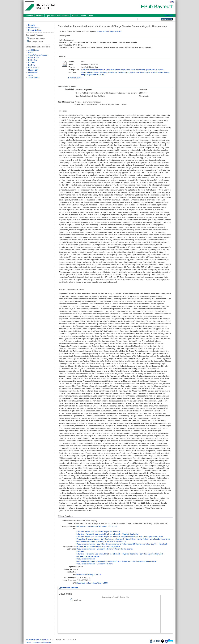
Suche (84, 16)
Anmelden (169, 16)
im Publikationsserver (36, 39)
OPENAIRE (33, 72)
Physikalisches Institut (130, 534)
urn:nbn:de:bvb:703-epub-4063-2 (109, 31)
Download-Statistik (69, 588)
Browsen (40, 16)
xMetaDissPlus (34, 77)
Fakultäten (80, 532)
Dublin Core (33, 60)
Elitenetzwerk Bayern (105, 549)
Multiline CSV (33, 70)
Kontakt (29, 642)
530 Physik (113, 526)
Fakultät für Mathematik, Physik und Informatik (103, 532)
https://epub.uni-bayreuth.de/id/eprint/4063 (92, 583)
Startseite (29, 16)
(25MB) (75, 78)
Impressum (37, 642)
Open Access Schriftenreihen (57, 16)
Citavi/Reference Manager (38, 55)
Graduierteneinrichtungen (86, 541)
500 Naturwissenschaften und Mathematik (92, 526)
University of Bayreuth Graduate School (112, 541)
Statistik (75, 16)
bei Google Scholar (35, 42)
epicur (31, 75)
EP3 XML (32, 63)
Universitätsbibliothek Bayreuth (37, 640)
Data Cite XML (34, 58)
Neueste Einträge (35, 30)
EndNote (32, 65)
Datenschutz (47, 642)
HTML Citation (34, 68)
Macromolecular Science (124, 549)
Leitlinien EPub (34, 28)
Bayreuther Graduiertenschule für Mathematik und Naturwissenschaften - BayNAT (127, 544)
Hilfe (91, 16)
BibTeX (31, 53)
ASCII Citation (34, 50)
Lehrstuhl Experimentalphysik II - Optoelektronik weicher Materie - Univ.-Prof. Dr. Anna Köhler (135, 539)
